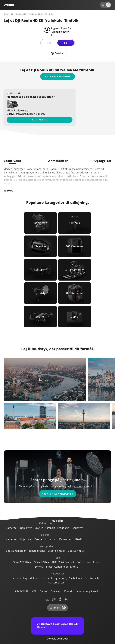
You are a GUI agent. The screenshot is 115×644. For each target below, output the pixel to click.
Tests (57, 558)
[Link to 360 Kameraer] (75, 246)
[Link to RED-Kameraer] (75, 293)
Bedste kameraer (16, 551)
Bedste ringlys (76, 551)
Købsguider (46, 546)
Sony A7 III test (43, 567)
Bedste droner (37, 551)
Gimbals (50, 528)
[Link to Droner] (40, 317)
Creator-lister (93, 578)
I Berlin (79, 539)
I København (65, 539)
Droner (39, 528)
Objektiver (26, 528)
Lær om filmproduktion (26, 578)
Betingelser (21, 591)
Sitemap (56, 591)
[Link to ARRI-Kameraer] (75, 270)
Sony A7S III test (23, 562)
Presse (43, 591)
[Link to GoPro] (75, 317)
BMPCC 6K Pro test (63, 562)
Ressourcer (57, 574)
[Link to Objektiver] (40, 246)
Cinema (32, 14)
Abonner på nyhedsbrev (57, 494)
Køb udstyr (46, 523)
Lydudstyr (63, 528)
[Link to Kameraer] (40, 223)
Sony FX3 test (42, 562)
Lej (66, 43)
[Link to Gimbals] (75, 223)
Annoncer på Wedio (88, 591)
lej (13, 14)
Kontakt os (40, 120)
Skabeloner (76, 578)
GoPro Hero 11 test (88, 562)
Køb (49, 43)
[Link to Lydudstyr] (40, 270)
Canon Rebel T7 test (66, 567)
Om (34, 591)
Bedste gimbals (57, 551)
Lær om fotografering (54, 578)
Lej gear (46, 535)
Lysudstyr (77, 528)
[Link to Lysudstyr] (40, 293)
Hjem (6, 14)
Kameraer (21, 14)
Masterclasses (56, 583)
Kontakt (69, 591)
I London (51, 539)
